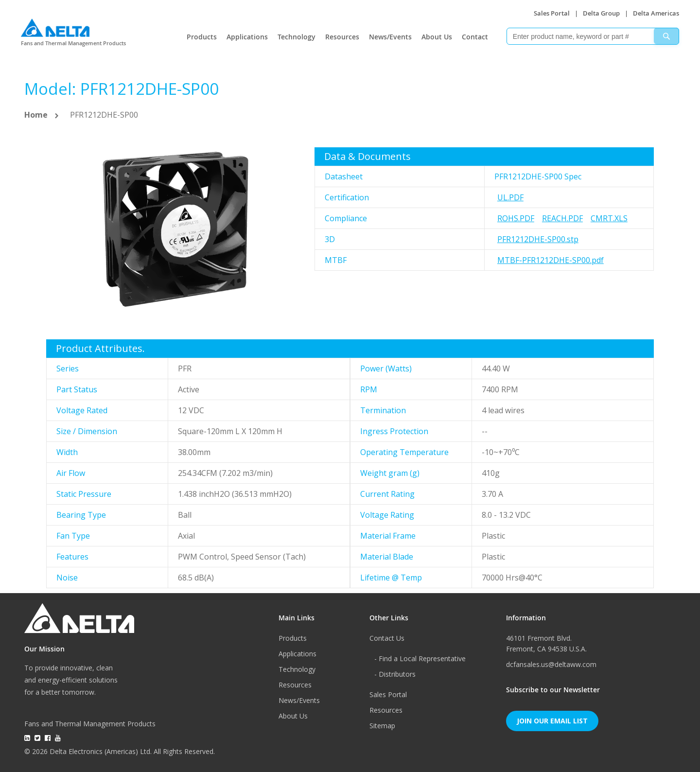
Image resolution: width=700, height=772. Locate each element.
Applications (247, 37)
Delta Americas (656, 13)
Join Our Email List (552, 721)
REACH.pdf (562, 218)
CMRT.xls (609, 218)
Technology (297, 37)
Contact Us (387, 638)
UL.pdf (510, 197)
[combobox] (593, 36)
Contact (475, 37)
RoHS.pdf (516, 218)
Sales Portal (552, 13)
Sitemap (382, 726)
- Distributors (395, 674)
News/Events (390, 37)
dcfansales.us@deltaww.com (551, 664)
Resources (342, 37)
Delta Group (601, 13)
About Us (437, 37)
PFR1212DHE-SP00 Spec (538, 176)
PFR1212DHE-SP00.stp (538, 239)
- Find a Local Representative (420, 658)
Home (36, 115)
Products (202, 37)
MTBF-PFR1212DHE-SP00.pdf (551, 260)
